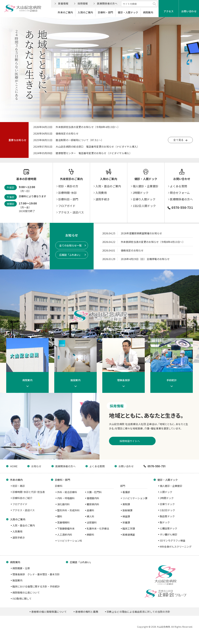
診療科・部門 (105, 12)
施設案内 (17, 580)
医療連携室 (129, 535)
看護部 (126, 492)
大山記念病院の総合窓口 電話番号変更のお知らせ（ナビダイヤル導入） (98, 147)
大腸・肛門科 (94, 492)
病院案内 (148, 12)
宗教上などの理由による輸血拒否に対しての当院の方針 (138, 612)
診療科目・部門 (68, 207)
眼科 (60, 516)
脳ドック (165, 522)
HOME (14, 466)
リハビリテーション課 (135, 498)
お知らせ (36, 466)
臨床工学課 (129, 528)
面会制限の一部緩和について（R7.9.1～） (80, 140)
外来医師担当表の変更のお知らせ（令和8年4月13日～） (88, 127)
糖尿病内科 (93, 504)
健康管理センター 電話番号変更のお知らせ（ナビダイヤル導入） (94, 153)
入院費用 (101, 200)
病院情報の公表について (26, 592)
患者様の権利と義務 (87, 612)
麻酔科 (90, 535)
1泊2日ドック (167, 510)
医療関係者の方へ (107, 3)
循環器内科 (93, 498)
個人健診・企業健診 (146, 194)
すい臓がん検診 (169, 534)
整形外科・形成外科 (68, 510)
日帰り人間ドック (144, 207)
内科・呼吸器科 (66, 498)
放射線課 (127, 510)
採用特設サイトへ (145, 441)
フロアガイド (67, 213)
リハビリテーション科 (70, 541)
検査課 (126, 516)
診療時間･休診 (68, 200)
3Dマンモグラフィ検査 (173, 540)
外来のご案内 (65, 12)
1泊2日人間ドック (144, 213)
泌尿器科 (92, 522)
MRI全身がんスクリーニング (176, 547)
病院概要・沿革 (21, 568)
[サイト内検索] (139, 4)
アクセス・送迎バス (71, 220)
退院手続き (103, 207)
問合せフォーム (180, 200)
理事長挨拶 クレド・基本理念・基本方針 (36, 574)
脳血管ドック (167, 516)
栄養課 (126, 522)
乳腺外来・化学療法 (98, 528)
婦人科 (90, 516)
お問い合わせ (189, 11)
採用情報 (83, 3)
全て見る (178, 140)
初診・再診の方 (68, 194)
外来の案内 (16, 480)
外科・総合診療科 (67, 492)
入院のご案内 (85, 12)
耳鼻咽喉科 (63, 522)
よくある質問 (178, 194)
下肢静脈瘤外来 (66, 528)
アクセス (169, 11)
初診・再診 (19, 486)
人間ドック (166, 492)
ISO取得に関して (22, 599)
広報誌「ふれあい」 (70, 255)
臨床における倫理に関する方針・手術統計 (36, 586)
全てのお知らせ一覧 (70, 245)
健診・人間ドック (128, 12)
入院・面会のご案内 (108, 194)
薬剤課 (126, 504)
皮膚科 (90, 510)
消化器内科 (63, 504)
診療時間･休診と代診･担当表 (29, 492)
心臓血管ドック (169, 528)
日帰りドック (167, 504)
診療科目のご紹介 (22, 498)
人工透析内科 (65, 535)
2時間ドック (141, 200)
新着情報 (63, 3)
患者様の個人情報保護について (49, 612)
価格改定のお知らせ (67, 133)
